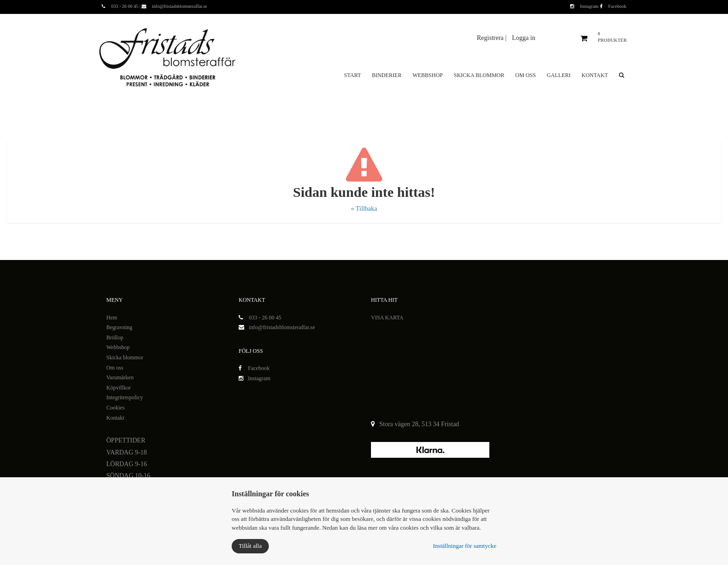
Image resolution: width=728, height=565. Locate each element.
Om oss (526, 75)
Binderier (387, 75)
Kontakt (595, 75)
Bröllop (115, 338)
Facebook (613, 6)
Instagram (585, 6)
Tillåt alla (250, 546)
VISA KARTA (387, 318)
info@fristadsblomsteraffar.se (282, 327)
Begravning (119, 327)
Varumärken (120, 377)
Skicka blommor (479, 75)
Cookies (115, 408)
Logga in (524, 38)
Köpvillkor (119, 388)
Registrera (491, 38)
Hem (112, 318)
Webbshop (427, 75)
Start (352, 75)
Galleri (559, 75)
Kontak (114, 418)
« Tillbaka (364, 209)
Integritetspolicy (125, 397)
